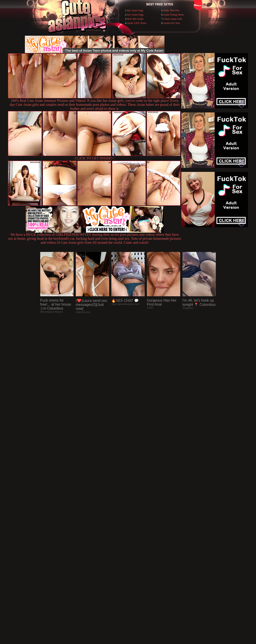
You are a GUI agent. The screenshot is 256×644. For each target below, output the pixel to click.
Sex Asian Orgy (135, 15)
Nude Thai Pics (171, 10)
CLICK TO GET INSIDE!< (95, 158)
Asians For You (171, 23)
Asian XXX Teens (137, 23)
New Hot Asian (135, 19)
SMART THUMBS (136, 553)
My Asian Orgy (135, 10)
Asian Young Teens (173, 15)
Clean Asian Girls (173, 19)
